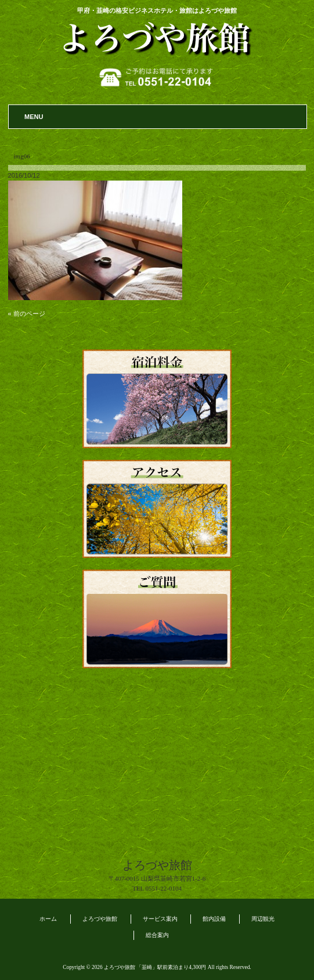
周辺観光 (263, 919)
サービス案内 (160, 919)
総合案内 (157, 935)
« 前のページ (27, 314)
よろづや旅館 (100, 919)
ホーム (48, 919)
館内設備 (214, 919)
